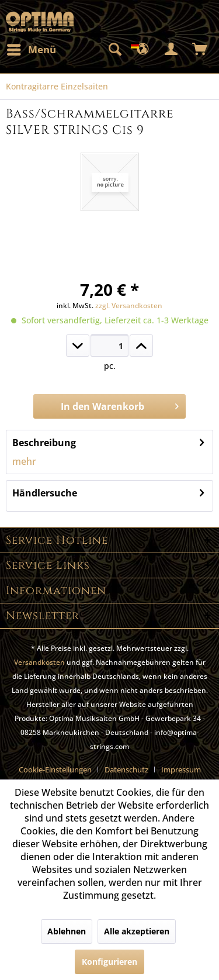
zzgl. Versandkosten (129, 306)
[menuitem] (31, 50)
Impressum (181, 769)
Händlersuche (45, 493)
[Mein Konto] (172, 50)
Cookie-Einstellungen (55, 769)
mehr (24, 461)
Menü (32, 48)
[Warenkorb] (200, 50)
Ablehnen (67, 931)
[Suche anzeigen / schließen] (114, 50)
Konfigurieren (109, 962)
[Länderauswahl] (143, 50)
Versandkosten (39, 662)
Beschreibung (44, 443)
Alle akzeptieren (137, 931)
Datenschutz (126, 769)
